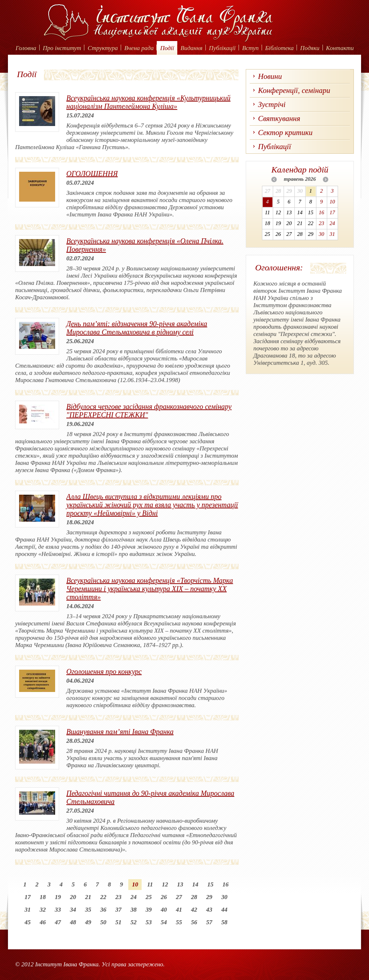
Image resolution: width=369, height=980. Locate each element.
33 (58, 910)
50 (103, 922)
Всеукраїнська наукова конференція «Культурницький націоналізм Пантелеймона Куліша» (148, 102)
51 (118, 922)
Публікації (222, 48)
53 (149, 922)
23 (118, 897)
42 (194, 910)
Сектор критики (285, 132)
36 (103, 910)
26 (164, 897)
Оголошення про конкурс (104, 671)
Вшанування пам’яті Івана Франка (120, 732)
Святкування (279, 118)
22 (103, 897)
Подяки (310, 48)
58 (224, 922)
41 (179, 910)
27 (179, 897)
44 (224, 910)
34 (73, 910)
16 (225, 884)
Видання (192, 48)
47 (58, 922)
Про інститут (62, 48)
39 (149, 910)
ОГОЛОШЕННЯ (92, 174)
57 (209, 922)
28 (194, 897)
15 (210, 884)
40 (164, 910)
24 (134, 897)
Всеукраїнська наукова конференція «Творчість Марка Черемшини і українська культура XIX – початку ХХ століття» (150, 589)
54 (164, 922)
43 (209, 910)
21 (88, 897)
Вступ (250, 48)
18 (43, 897)
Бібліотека (279, 48)
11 (150, 884)
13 (180, 884)
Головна (26, 48)
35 (88, 910)
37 (118, 910)
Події (167, 48)
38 (134, 910)
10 (135, 884)
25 (149, 897)
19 (58, 897)
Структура (103, 48)
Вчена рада (139, 48)
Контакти (340, 48)
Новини (270, 76)
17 (28, 897)
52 (134, 922)
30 (224, 897)
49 (88, 922)
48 (73, 922)
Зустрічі (272, 104)
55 (179, 922)
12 (165, 884)
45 (28, 922)
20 (73, 897)
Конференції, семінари (294, 90)
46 (43, 922)
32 (43, 910)
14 (195, 884)
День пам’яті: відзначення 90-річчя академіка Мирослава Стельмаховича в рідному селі (137, 328)
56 (194, 922)
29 (209, 897)
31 (28, 910)
